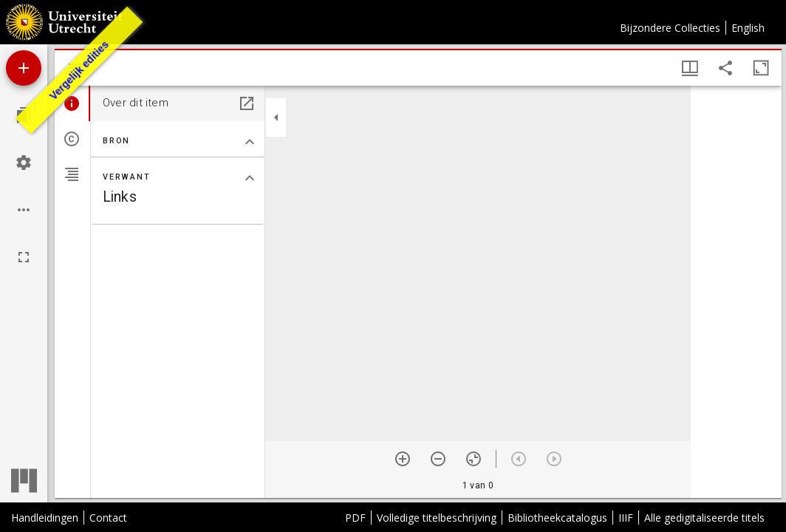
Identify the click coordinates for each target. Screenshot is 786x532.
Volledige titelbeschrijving (437, 518)
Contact (108, 518)
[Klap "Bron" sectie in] (250, 142)
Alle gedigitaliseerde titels (704, 518)
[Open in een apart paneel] (247, 103)
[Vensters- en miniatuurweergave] (690, 68)
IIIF (626, 518)
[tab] (72, 103)
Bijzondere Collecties (670, 28)
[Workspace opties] (24, 210)
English (748, 28)
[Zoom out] (438, 459)
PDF (355, 518)
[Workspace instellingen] (24, 163)
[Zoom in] (403, 459)
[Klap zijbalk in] (276, 117)
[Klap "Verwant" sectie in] (250, 178)
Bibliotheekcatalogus (557, 518)
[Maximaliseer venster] (761, 68)
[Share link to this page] (725, 68)
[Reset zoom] (474, 459)
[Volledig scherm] (24, 257)
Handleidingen (45, 518)
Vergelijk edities (79, 70)
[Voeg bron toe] (24, 68)
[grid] (736, 292)
